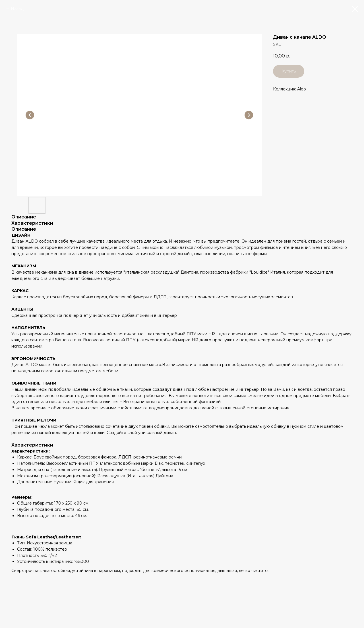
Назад (17, 9)
